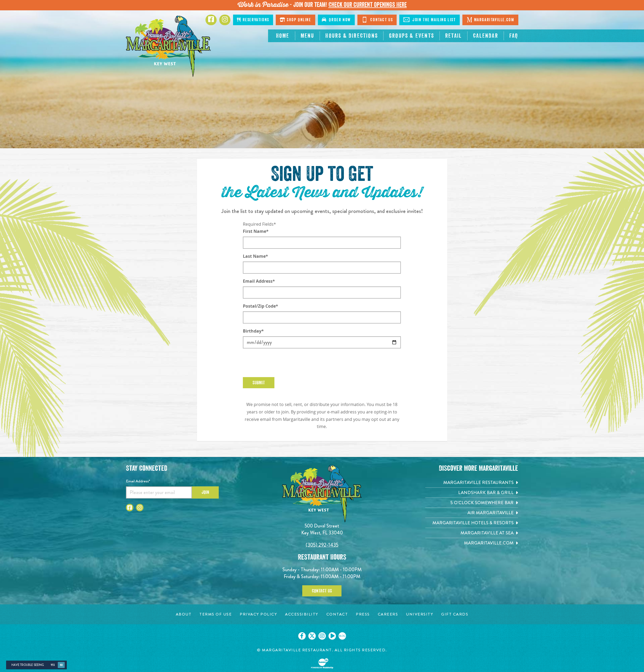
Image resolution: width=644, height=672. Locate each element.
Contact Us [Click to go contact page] (377, 20)
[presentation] (283, 363)
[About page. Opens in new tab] (184, 614)
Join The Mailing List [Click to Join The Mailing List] (429, 20)
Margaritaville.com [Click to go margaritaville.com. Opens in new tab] (490, 20)
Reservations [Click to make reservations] (253, 20)
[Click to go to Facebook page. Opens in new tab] (211, 20)
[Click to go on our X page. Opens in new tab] (312, 636)
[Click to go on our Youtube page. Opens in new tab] (332, 636)
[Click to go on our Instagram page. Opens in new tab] (322, 636)
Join (205, 492)
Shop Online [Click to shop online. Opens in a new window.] (295, 20)
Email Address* (259, 281)
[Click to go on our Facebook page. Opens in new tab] (302, 636)
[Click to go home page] (168, 46)
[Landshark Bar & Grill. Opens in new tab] (472, 493)
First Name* (256, 231)
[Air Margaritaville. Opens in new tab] (472, 513)
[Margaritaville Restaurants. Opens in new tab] (472, 483)
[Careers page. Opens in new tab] (388, 614)
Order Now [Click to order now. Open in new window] (336, 20)
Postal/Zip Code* (260, 306)
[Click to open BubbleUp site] (322, 664)
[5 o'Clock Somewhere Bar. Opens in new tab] (472, 503)
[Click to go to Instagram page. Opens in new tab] (225, 20)
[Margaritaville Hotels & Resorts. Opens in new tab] (472, 523)
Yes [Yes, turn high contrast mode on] (53, 665)
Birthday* (253, 331)
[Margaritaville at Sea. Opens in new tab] (472, 533)
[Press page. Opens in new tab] (363, 614)
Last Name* (255, 256)
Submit (259, 383)
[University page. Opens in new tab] (420, 614)
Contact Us (322, 591)
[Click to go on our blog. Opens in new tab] (342, 636)
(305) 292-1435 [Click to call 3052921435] (322, 545)
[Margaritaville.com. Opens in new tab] (472, 543)
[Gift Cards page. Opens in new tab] (455, 614)
